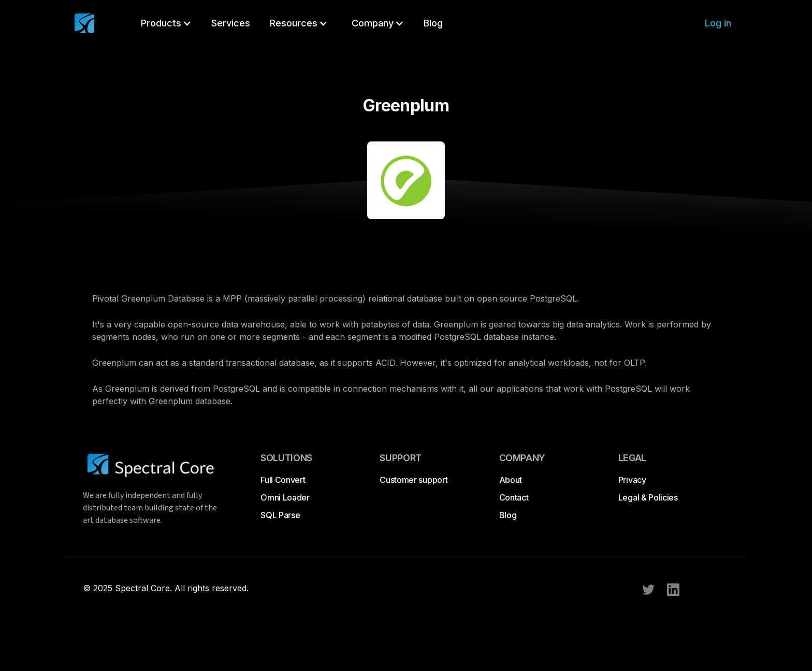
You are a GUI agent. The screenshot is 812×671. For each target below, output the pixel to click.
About (511, 480)
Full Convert (283, 480)
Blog (508, 515)
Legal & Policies (648, 497)
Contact (514, 497)
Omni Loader (285, 497)
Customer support (414, 480)
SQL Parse (280, 515)
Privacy (632, 480)
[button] (166, 23)
